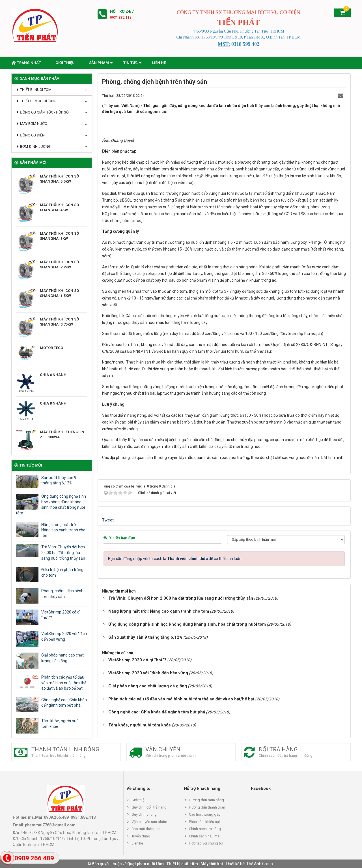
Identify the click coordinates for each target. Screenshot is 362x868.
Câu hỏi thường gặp (205, 814)
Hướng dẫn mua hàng (206, 800)
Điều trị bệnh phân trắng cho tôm (62, 572)
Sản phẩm (99, 63)
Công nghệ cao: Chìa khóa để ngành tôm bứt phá (64, 703)
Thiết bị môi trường (38, 101)
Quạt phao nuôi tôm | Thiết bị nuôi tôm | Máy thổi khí (175, 864)
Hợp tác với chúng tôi (206, 843)
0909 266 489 (34, 858)
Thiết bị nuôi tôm (36, 90)
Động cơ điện (32, 135)
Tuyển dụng (141, 836)
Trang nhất (26, 63)
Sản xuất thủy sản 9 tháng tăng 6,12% (59, 480)
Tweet (108, 520)
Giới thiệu (65, 63)
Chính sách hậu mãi (205, 836)
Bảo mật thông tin (146, 829)
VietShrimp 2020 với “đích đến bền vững (64, 636)
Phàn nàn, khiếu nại (204, 822)
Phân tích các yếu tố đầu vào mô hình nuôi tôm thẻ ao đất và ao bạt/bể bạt (64, 683)
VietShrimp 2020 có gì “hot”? (61, 615)
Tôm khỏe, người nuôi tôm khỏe (60, 724)
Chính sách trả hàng (205, 829)
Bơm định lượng (35, 147)
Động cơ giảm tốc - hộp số (44, 112)
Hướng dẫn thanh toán (207, 807)
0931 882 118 (121, 18)
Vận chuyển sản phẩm (149, 822)
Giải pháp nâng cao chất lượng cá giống (63, 658)
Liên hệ (159, 63)
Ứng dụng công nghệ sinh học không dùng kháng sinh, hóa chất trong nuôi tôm (51, 505)
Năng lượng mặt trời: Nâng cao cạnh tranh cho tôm (63, 530)
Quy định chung (144, 814)
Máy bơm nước (34, 124)
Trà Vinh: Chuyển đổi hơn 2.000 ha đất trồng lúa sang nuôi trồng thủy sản (63, 552)
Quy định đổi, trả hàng (149, 807)
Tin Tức (131, 63)
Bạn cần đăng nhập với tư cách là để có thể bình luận (175, 559)
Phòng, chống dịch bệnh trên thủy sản (62, 594)
